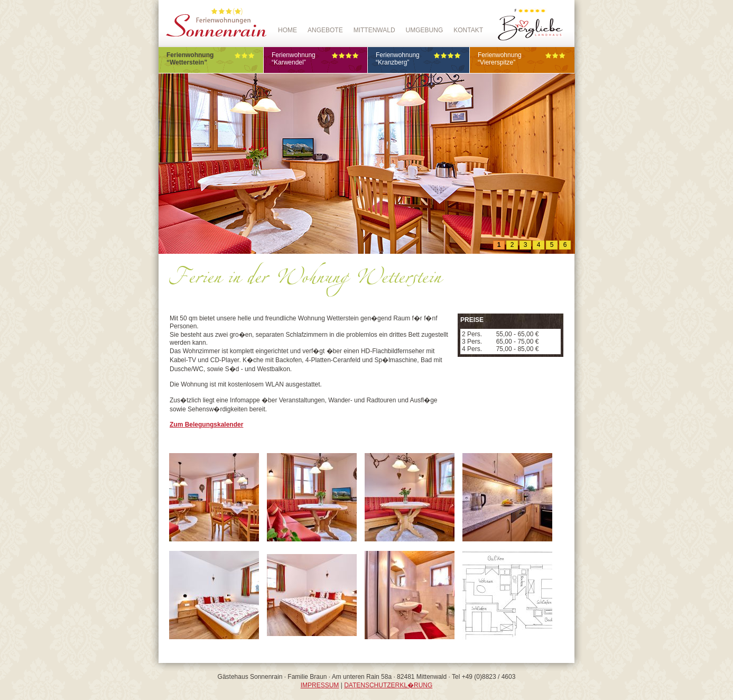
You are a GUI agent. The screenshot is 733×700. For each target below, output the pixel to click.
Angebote (325, 30)
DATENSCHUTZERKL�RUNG (388, 685)
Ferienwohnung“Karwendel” (316, 59)
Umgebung (425, 30)
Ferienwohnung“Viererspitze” (522, 59)
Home (287, 30)
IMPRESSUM (320, 685)
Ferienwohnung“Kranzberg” (419, 59)
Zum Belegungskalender (206, 425)
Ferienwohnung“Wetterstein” (211, 59)
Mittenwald (374, 30)
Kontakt (468, 30)
